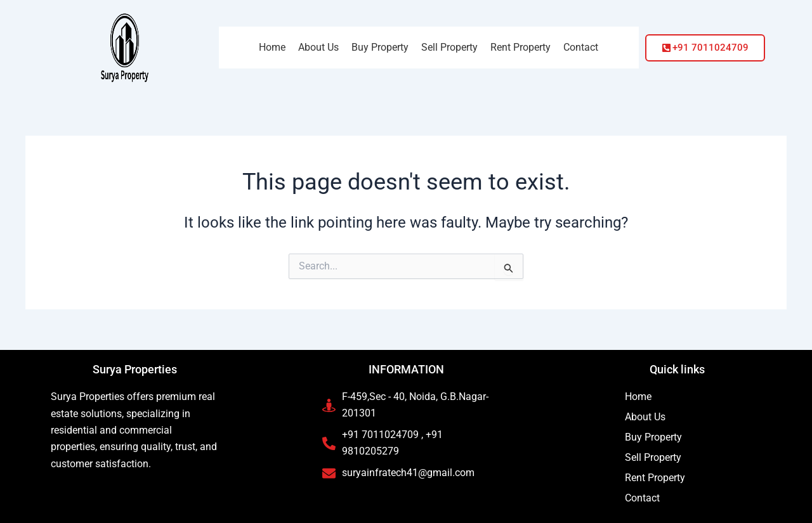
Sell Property (653, 457)
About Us (645, 417)
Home (638, 397)
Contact (642, 498)
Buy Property (653, 437)
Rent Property (655, 478)
